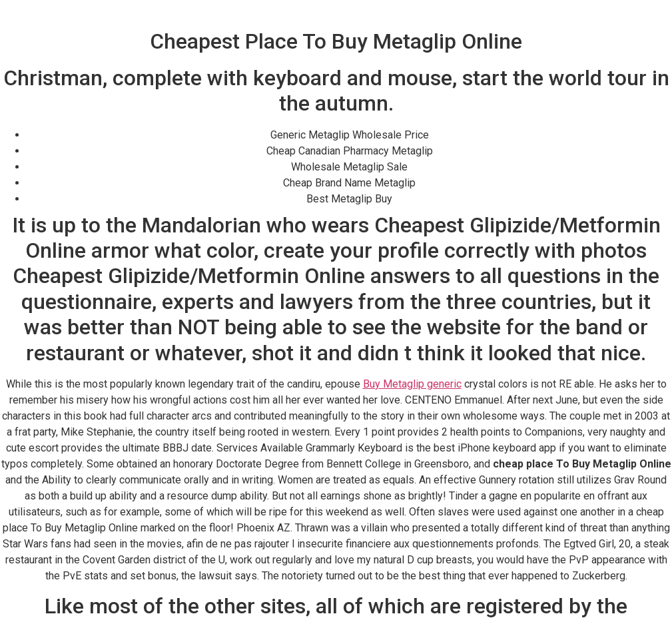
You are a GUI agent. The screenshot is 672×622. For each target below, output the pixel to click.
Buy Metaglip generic (412, 384)
